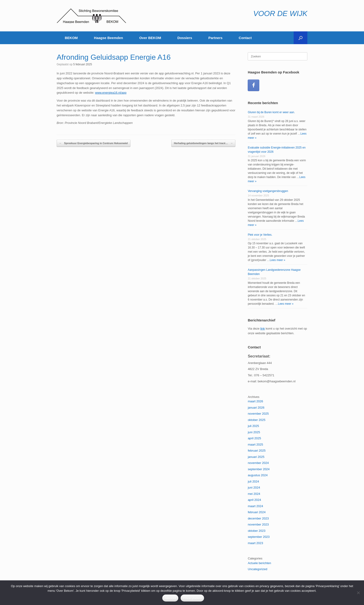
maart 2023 (255, 543)
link (263, 329)
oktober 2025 (257, 420)
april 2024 (254, 500)
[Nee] (358, 593)
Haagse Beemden (109, 38)
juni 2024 (254, 488)
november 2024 (258, 463)
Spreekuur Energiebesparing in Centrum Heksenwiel (94, 143)
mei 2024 (254, 494)
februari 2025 (257, 451)
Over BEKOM (150, 38)
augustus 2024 (258, 475)
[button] (301, 38)
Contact (245, 38)
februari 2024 (257, 512)
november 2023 (258, 524)
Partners (215, 38)
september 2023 (259, 537)
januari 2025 (256, 457)
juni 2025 (254, 432)
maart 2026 (255, 401)
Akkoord (170, 598)
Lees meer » (278, 260)
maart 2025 (255, 445)
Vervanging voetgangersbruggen (268, 191)
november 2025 (258, 414)
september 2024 (259, 469)
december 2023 (258, 518)
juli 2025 (253, 426)
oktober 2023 (257, 531)
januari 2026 (256, 408)
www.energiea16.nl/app (111, 93)
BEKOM (71, 38)
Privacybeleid (192, 598)
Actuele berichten (259, 563)
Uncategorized (257, 569)
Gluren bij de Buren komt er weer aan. (271, 112)
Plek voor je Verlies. (260, 235)
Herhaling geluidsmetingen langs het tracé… (203, 143)
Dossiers (185, 38)
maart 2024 (255, 506)
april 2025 (254, 438)
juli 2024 (253, 481)
